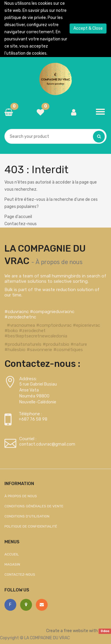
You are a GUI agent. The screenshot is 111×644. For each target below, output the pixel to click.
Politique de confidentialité (31, 526)
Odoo (105, 631)
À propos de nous (59, 262)
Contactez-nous (21, 224)
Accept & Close (88, 28)
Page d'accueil (18, 217)
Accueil (12, 554)
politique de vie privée (25, 18)
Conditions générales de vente (34, 506)
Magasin (12, 564)
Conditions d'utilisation (27, 516)
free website (76, 631)
